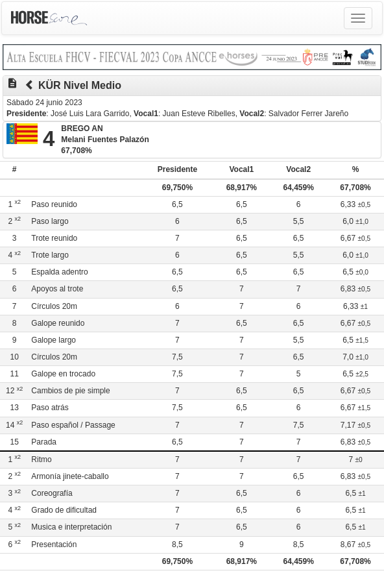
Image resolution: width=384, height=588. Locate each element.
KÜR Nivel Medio (80, 85)
